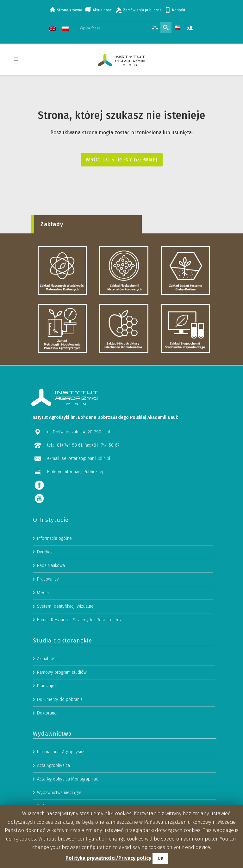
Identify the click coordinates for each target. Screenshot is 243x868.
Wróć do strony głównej (122, 160)
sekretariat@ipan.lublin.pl (86, 611)
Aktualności (103, 10)
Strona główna (70, 10)
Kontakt (179, 10)
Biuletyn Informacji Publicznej (75, 625)
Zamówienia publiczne (142, 10)
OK (160, 858)
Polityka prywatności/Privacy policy (108, 858)
